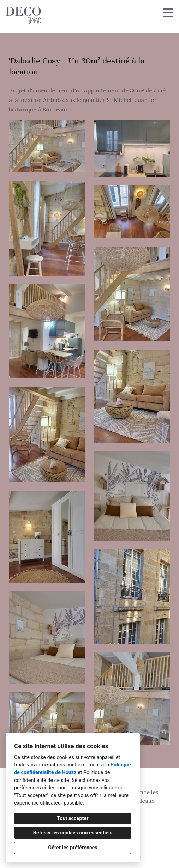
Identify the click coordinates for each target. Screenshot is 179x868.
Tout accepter (73, 818)
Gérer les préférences (73, 848)
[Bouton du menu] (168, 13)
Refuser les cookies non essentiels (73, 833)
